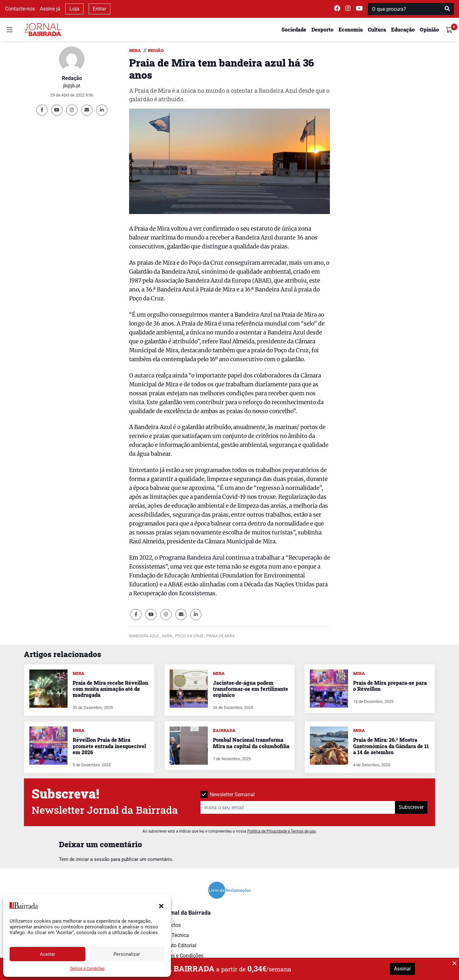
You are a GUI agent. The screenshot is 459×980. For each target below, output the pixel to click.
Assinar (402, 969)
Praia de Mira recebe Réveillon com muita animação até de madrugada (110, 689)
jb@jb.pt (72, 86)
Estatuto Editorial (177, 945)
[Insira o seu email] (298, 807)
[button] (161, 905)
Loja (74, 9)
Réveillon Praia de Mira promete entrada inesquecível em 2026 (109, 746)
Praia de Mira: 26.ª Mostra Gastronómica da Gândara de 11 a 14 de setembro (391, 746)
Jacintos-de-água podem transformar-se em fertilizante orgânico (251, 689)
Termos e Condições (87, 969)
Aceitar (47, 954)
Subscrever (411, 807)
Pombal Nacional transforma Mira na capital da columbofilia (251, 743)
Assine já (50, 9)
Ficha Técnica (173, 935)
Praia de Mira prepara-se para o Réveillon (390, 686)
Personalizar (127, 954)
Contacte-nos (20, 9)
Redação (72, 78)
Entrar (99, 9)
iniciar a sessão (93, 859)
